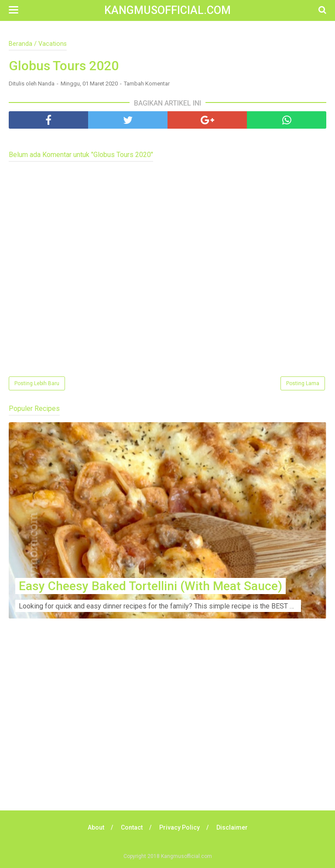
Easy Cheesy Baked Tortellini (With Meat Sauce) (150, 586)
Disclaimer (232, 827)
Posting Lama (303, 383)
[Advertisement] (167, 728)
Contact (132, 827)
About (96, 827)
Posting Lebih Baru (37, 383)
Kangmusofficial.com (167, 10)
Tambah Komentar (147, 84)
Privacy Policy (179, 827)
